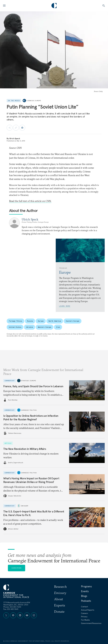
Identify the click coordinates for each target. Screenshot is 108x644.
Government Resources (91, 623)
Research (60, 587)
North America (55, 321)
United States (15, 327)
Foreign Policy (15, 321)
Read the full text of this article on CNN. (30, 201)
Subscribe (17, 568)
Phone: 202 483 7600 (12, 607)
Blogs (84, 596)
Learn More (65, 306)
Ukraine (29, 327)
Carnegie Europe (34, 101)
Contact (84, 607)
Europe (41, 321)
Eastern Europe (72, 321)
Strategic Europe (29, 381)
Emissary (25, 506)
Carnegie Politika (29, 410)
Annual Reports (88, 610)
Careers (84, 613)
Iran (58, 327)
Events (85, 591)
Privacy (84, 617)
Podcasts (86, 601)
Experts (60, 605)
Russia (30, 321)
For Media (85, 620)
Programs (86, 586)
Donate (59, 611)
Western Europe (45, 327)
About (58, 599)
